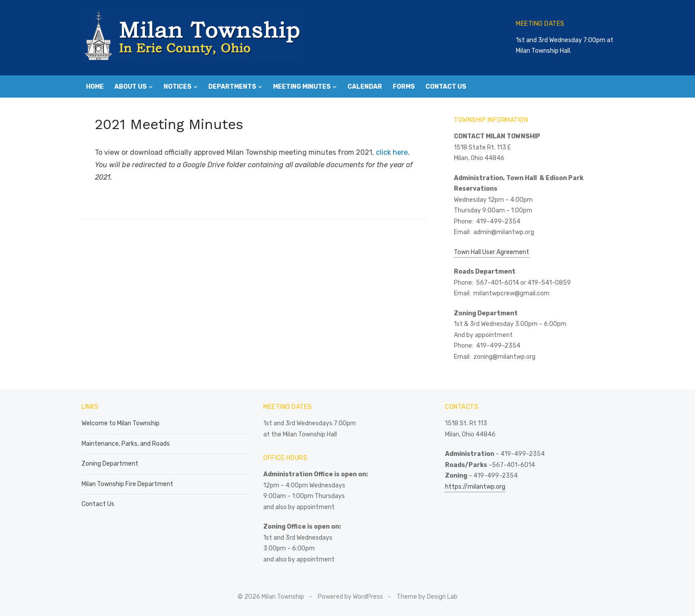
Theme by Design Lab (427, 597)
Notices (178, 87)
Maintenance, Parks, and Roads (126, 444)
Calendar (365, 87)
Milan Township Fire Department (127, 484)
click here (392, 152)
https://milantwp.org (475, 487)
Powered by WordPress (350, 597)
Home (95, 87)
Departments (232, 87)
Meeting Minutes (302, 87)
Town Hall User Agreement (492, 252)
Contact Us (446, 87)
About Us (131, 87)
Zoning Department (110, 464)
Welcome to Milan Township (121, 423)
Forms (404, 87)
